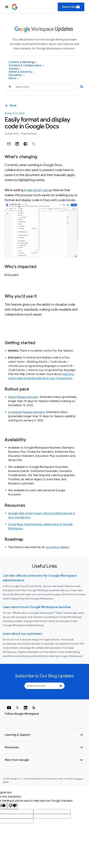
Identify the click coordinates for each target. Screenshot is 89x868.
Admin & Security (22, 72)
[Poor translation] (13, 806)
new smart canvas (39, 190)
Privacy (79, 779)
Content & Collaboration (26, 66)
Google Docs (12, 134)
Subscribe (71, 7)
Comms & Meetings (23, 62)
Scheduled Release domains (26, 412)
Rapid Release (29, 134)
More (14, 78)
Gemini (15, 69)
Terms (6, 782)
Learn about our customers (23, 634)
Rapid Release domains (23, 397)
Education (17, 75)
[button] (44, 735)
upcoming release (57, 547)
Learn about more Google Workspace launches (37, 607)
